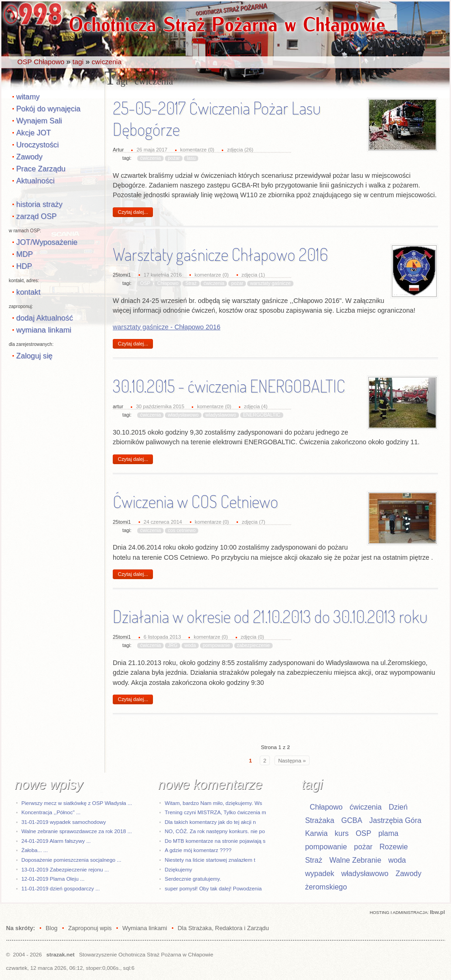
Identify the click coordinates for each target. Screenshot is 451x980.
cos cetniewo (182, 530)
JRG (173, 645)
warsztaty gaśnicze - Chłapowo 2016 (167, 327)
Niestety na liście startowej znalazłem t (210, 860)
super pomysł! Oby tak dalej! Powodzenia (213, 889)
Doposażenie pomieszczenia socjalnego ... (71, 860)
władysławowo (183, 415)
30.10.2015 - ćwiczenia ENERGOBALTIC (229, 386)
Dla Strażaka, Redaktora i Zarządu (223, 928)
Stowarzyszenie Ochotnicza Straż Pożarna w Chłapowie (146, 954)
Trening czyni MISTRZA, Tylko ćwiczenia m (216, 812)
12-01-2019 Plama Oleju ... (53, 879)
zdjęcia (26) (240, 150)
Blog (52, 928)
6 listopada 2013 (162, 637)
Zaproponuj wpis (90, 928)
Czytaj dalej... (133, 212)
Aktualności (35, 181)
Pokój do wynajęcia (48, 109)
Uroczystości (37, 145)
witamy (28, 97)
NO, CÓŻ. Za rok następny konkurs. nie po (215, 831)
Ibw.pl (437, 912)
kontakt (28, 292)
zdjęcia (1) (253, 275)
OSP (145, 283)
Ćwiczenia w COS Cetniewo (195, 502)
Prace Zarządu (41, 169)
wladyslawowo (221, 415)
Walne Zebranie (355, 860)
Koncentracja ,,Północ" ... (51, 812)
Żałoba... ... (34, 850)
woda (190, 645)
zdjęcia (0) (253, 637)
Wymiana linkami (145, 928)
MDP (24, 254)
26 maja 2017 (152, 150)
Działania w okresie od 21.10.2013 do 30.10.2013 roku (270, 617)
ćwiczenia (150, 158)
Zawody (29, 157)
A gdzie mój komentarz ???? (198, 850)
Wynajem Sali (39, 121)
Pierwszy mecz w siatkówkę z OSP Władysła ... (76, 803)
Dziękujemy (179, 870)
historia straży (39, 204)
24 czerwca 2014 (163, 522)
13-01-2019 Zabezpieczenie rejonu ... (65, 870)
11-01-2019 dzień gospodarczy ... (61, 889)
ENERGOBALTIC (262, 415)
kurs (341, 833)
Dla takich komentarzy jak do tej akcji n (210, 822)
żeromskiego (326, 887)
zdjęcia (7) (253, 522)
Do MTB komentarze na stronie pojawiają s (215, 841)
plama (389, 833)
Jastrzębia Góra (395, 820)
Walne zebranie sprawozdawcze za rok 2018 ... (76, 831)
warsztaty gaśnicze (270, 283)
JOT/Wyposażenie (47, 242)
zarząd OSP (37, 216)
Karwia (316, 833)
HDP (24, 266)
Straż (191, 283)
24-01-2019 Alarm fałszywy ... (56, 841)
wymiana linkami (44, 330)
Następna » (292, 760)
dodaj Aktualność (45, 318)
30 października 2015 (160, 406)
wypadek (320, 874)
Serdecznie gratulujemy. (193, 879)
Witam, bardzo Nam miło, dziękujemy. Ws (214, 803)
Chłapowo (168, 283)
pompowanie (216, 645)
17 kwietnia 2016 (163, 275)
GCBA (351, 820)
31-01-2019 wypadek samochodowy (64, 822)
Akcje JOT (34, 133)
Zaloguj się (34, 356)
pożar (174, 158)
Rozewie (393, 847)
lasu (191, 158)
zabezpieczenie (254, 645)
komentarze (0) (197, 150)
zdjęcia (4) (256, 406)
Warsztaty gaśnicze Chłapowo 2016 (220, 254)
